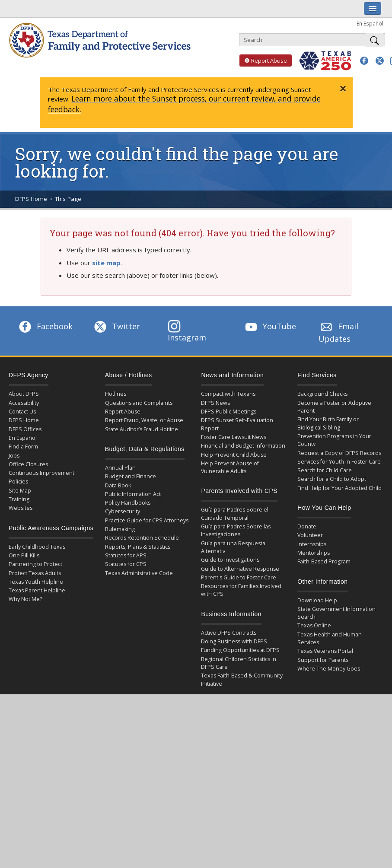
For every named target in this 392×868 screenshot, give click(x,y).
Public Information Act (133, 494)
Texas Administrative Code (139, 573)
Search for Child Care (325, 470)
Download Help (317, 600)
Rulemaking (120, 529)
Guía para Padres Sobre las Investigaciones (236, 530)
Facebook (45, 326)
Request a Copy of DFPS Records (339, 453)
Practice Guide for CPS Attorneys (147, 520)
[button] (364, 61)
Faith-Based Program (324, 561)
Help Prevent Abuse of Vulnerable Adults (230, 467)
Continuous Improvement (41, 473)
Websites (21, 508)
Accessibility (24, 403)
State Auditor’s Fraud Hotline (142, 429)
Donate (307, 526)
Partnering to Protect (35, 564)
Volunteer (310, 535)
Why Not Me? (25, 599)
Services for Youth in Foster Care (339, 462)
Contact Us (22, 412)
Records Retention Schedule (142, 538)
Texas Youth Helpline (36, 582)
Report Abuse (263, 60)
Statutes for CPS (126, 564)
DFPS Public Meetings (229, 412)
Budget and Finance (131, 476)
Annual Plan (120, 468)
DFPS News (215, 403)
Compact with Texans (228, 394)
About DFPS (24, 394)
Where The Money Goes (329, 669)
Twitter (116, 326)
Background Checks (322, 394)
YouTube (270, 326)
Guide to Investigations (230, 560)
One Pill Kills (24, 555)
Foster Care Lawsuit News (234, 437)
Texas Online (314, 625)
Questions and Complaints (139, 403)
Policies (18, 482)
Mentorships (314, 553)
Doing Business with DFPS (234, 641)
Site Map (20, 491)
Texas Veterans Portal (325, 651)
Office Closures (28, 464)
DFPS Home (31, 199)
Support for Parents (323, 660)
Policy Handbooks (128, 503)
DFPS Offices (25, 429)
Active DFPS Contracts (229, 633)
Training (19, 499)
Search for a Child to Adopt (332, 479)
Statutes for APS (126, 555)
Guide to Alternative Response (240, 569)
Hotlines (116, 394)
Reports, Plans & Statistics (138, 547)
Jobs (14, 456)
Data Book (118, 485)
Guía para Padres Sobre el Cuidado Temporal (235, 513)
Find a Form (23, 447)
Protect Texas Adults (35, 573)
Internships (312, 544)
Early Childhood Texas (37, 547)
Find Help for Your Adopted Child (339, 488)
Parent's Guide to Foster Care (239, 577)
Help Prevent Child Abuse (234, 455)
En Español (370, 23)
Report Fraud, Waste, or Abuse (144, 420)
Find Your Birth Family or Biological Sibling (328, 423)
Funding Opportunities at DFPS (240, 650)
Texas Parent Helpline (37, 590)
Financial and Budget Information (243, 446)
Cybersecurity (123, 511)
